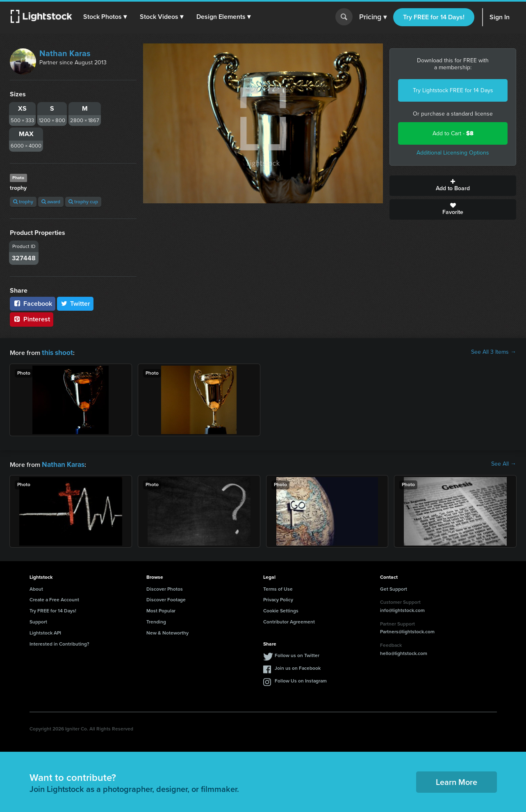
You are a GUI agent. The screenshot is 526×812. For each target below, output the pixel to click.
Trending (156, 620)
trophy (23, 202)
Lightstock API (45, 631)
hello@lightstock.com (404, 652)
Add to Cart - (453, 133)
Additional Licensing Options (453, 153)
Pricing (373, 17)
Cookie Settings (281, 609)
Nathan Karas (65, 53)
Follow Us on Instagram (301, 679)
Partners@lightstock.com (407, 630)
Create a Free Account (54, 598)
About (36, 587)
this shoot (56, 352)
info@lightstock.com (402, 609)
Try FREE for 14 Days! (434, 17)
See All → (504, 463)
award (51, 202)
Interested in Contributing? (59, 642)
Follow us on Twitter (297, 654)
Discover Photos (165, 587)
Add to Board (453, 186)
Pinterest (32, 319)
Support (38, 620)
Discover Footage (166, 598)
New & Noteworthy (167, 631)
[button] (106, 17)
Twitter (75, 304)
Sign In (500, 17)
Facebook (33, 304)
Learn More (457, 780)
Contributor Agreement (289, 620)
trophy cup (83, 202)
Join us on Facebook (298, 666)
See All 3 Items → (494, 352)
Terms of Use (278, 587)
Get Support (394, 587)
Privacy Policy (278, 598)
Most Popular (161, 609)
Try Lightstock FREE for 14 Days (453, 90)
